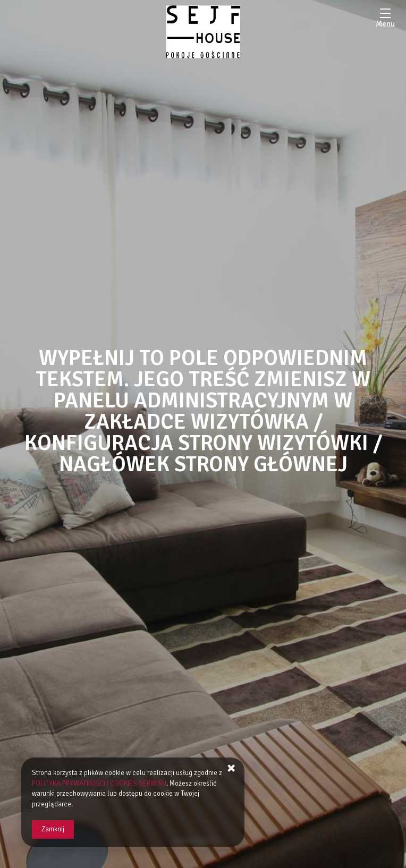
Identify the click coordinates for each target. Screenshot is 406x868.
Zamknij (53, 829)
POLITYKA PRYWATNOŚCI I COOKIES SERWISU (99, 784)
